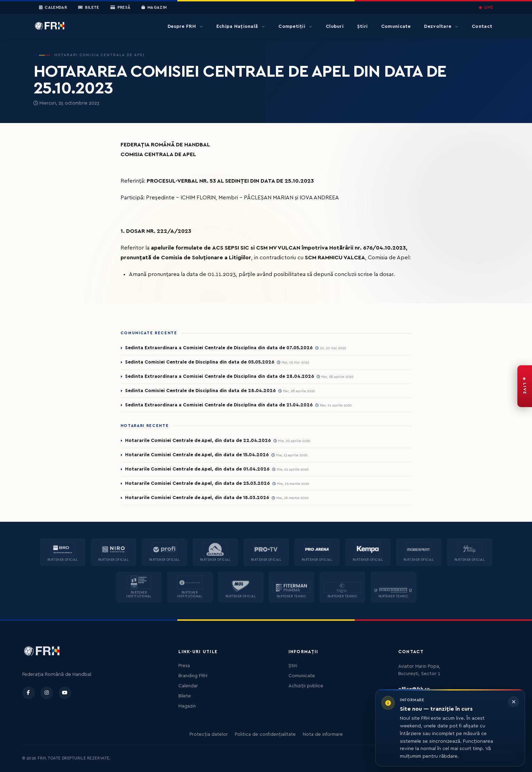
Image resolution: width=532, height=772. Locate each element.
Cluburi (335, 26)
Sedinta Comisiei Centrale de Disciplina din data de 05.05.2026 (200, 362)
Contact (482, 26)
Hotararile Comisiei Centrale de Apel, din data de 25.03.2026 (197, 483)
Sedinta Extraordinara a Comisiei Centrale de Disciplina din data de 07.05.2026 (219, 348)
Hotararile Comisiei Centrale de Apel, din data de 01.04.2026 (197, 469)
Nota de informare (323, 734)
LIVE (486, 7)
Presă (120, 8)
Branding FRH (193, 676)
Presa (184, 666)
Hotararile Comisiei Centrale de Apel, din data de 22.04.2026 (198, 441)
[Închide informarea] (514, 702)
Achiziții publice (306, 686)
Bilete (89, 8)
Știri (362, 26)
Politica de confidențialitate (265, 734)
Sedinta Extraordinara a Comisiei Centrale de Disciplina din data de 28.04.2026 (219, 376)
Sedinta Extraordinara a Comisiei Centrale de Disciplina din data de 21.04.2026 (219, 405)
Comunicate (396, 26)
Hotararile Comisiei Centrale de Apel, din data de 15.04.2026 (197, 455)
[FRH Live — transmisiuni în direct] (525, 386)
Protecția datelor (209, 734)
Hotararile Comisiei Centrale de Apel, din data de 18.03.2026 (197, 498)
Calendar (53, 8)
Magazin (154, 8)
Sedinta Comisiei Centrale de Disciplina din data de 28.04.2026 (200, 391)
